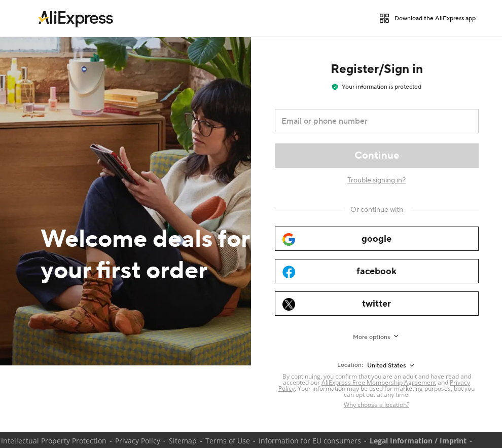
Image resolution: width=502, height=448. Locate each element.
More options (371, 337)
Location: (350, 365)
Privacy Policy (138, 441)
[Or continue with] (377, 210)
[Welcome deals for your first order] (126, 201)
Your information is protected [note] (377, 87)
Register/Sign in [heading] (377, 69)
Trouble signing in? (377, 180)
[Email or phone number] (370, 121)
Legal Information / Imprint (418, 441)
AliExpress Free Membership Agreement (379, 382)
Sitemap (183, 441)
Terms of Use (228, 441)
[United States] (391, 365)
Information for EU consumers (310, 441)
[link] (76, 18)
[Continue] (377, 156)
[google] (377, 239)
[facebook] (377, 271)
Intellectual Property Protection (54, 441)
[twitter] (377, 304)
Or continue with (377, 210)
